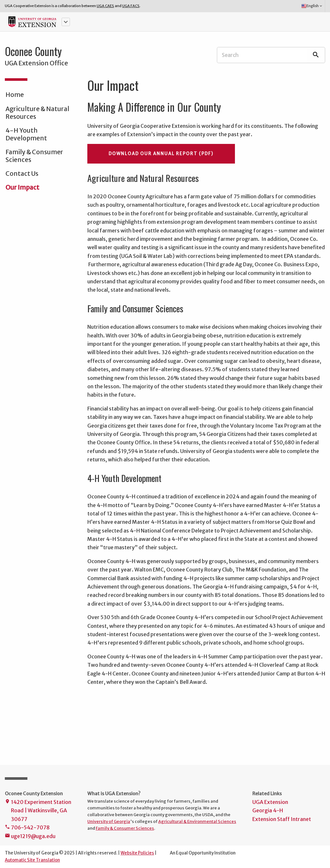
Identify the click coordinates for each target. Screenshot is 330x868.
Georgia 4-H (268, 810)
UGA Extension (270, 802)
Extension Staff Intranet (282, 819)
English (312, 6)
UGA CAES (105, 6)
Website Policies (137, 853)
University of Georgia (109, 821)
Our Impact (22, 187)
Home (15, 95)
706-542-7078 (27, 828)
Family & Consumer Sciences (34, 156)
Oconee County (33, 51)
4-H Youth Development (26, 134)
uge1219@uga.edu (30, 837)
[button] (66, 22)
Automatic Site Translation (32, 860)
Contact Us (22, 174)
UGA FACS (131, 6)
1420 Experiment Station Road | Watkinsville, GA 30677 (38, 811)
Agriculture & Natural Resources (37, 113)
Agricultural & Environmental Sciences (197, 821)
